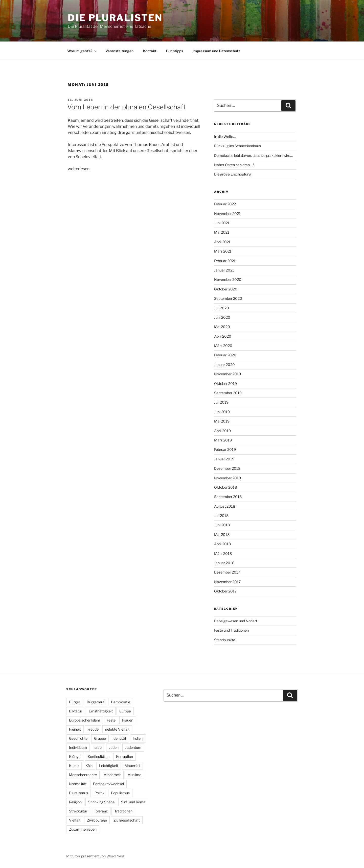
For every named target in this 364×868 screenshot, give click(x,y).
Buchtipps (175, 51)
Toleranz (101, 811)
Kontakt (150, 51)
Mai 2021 (222, 232)
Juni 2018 (222, 525)
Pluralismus (78, 793)
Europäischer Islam (85, 720)
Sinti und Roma (133, 802)
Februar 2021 (225, 261)
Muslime (134, 775)
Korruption (124, 757)
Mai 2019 (222, 421)
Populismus (120, 793)
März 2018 (223, 553)
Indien (138, 738)
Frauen (128, 720)
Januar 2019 (224, 459)
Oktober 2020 (226, 289)
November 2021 (227, 214)
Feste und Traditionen (231, 630)
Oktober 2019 (225, 383)
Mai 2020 (222, 327)
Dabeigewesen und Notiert (236, 621)
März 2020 (223, 346)
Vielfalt (75, 820)
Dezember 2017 (227, 572)
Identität (119, 738)
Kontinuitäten (99, 757)
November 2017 (227, 582)
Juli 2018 (221, 516)
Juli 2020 (222, 308)
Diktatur (76, 711)
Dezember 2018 (227, 468)
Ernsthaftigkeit (101, 711)
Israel (98, 747)
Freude (93, 729)
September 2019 (228, 393)
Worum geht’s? (82, 51)
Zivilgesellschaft (127, 820)
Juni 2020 (222, 317)
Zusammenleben (83, 829)
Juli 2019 (221, 402)
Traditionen (123, 811)
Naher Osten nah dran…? (234, 165)
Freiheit (75, 729)
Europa (125, 711)
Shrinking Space (101, 802)
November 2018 (227, 478)
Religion (75, 802)
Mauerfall (132, 766)
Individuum (78, 747)
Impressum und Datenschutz (216, 51)
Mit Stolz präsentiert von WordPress (95, 856)
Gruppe (100, 738)
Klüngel (75, 757)
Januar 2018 (224, 563)
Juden (114, 747)
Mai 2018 (222, 535)
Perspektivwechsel (108, 784)
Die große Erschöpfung (233, 174)
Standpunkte (225, 640)
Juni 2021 (222, 223)
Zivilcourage (97, 820)
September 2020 (228, 298)
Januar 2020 (224, 365)
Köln (89, 766)
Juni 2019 (222, 412)
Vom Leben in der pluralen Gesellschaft (127, 107)
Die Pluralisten (115, 18)
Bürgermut (96, 702)
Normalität (78, 784)
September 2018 (228, 497)
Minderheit (112, 775)
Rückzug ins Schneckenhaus (237, 146)
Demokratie (121, 702)
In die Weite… (225, 137)
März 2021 (223, 251)
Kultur (74, 766)
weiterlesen (79, 169)
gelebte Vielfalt (117, 729)
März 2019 (223, 440)
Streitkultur (78, 811)
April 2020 (223, 336)
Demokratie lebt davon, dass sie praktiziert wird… (253, 155)
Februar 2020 (225, 355)
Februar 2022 (225, 204)
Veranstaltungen (119, 51)
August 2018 (225, 506)
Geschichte (78, 738)
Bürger (75, 702)
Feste (111, 720)
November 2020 (228, 279)
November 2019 (227, 374)
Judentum (133, 747)
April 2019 (222, 431)
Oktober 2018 (225, 487)
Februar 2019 (225, 449)
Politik (99, 793)
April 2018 (222, 544)
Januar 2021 (224, 270)
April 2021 (222, 242)
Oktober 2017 (225, 591)
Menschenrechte (83, 775)
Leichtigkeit (109, 766)
